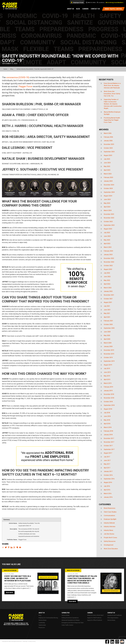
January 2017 (108, 471)
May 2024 (107, 203)
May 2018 (107, 420)
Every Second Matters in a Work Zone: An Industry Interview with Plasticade (112, 86)
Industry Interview (110, 527)
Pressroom (42, 628)
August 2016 (108, 482)
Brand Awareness (110, 508)
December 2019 (109, 350)
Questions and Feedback (115, 615)
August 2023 (108, 229)
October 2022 (108, 266)
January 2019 (108, 391)
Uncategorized (109, 545)
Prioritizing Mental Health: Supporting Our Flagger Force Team (112, 120)
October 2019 (108, 357)
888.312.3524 (92, 3)
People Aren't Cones (110, 538)
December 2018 (109, 394)
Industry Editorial (109, 523)
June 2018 (107, 416)
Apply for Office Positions (95, 620)
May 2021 (107, 313)
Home (5, 69)
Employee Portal (77, 2)
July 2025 (107, 159)
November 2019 (109, 354)
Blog (78, 9)
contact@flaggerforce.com (20, 625)
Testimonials (42, 625)
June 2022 (107, 277)
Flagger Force (25, 86)
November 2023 (109, 218)
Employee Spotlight (110, 519)
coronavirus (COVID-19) (18, 77)
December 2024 (109, 185)
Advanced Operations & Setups (71, 620)
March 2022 (108, 288)
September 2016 (109, 479)
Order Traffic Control (67, 625)
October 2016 (108, 475)
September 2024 (109, 192)
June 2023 (107, 236)
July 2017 (107, 457)
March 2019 (108, 383)
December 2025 (109, 144)
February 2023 (108, 251)
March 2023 (108, 247)
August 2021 (108, 302)
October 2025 (108, 148)
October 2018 (108, 402)
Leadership (42, 623)
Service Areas (42, 620)
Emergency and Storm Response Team (73, 623)
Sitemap (25, 641)
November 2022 (109, 262)
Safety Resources (110, 541)
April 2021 (107, 317)
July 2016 (107, 486)
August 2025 (108, 155)
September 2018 (109, 405)
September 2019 (109, 361)
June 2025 (107, 163)
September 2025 (109, 152)
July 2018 (107, 413)
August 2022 (108, 269)
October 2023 (108, 222)
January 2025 (108, 181)
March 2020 (108, 343)
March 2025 (108, 174)
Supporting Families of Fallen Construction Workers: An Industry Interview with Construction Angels (113, 104)
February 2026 (108, 137)
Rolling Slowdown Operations (70, 618)
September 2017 (109, 449)
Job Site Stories (109, 534)
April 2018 (107, 424)
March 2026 (108, 133)
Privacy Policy (32, 641)
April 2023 (107, 244)
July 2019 (107, 368)
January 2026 (108, 141)
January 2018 (108, 435)
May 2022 (107, 280)
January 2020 (108, 346)
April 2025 (107, 170)
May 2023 (107, 240)
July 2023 (107, 233)
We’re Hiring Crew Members (115, 3)
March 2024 (108, 210)
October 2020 (108, 324)
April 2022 (107, 284)
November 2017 (109, 442)
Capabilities (66, 613)
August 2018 (108, 409)
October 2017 (108, 446)
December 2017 (109, 438)
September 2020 (109, 328)
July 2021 (107, 306)
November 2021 (109, 295)
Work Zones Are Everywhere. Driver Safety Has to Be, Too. (112, 94)
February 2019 (108, 387)
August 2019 (108, 365)
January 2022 (108, 291)
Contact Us (95, 9)
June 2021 (107, 310)
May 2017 (107, 464)
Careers (85, 9)
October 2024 (108, 188)
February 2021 (108, 321)
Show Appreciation (113, 618)
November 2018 (109, 398)
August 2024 (108, 196)
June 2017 (107, 460)
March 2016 (108, 494)
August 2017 (108, 453)
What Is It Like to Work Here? (95, 615)
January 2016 (108, 497)
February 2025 (108, 177)
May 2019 (107, 376)
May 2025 (107, 166)
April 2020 (107, 339)
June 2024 (107, 199)
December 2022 (109, 258)
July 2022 (107, 273)
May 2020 (107, 335)
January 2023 (108, 255)
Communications (109, 516)
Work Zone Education (111, 549)
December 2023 (109, 214)
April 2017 (107, 468)
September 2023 (109, 225)
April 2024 (107, 207)
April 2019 (107, 379)
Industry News (108, 530)
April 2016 (107, 490)
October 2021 (108, 299)
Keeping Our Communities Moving (48, 618)
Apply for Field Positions (94, 618)
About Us (70, 9)
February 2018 (108, 431)
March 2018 (108, 427)
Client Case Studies (110, 512)
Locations (101, 3)
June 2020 (107, 332)
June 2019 (107, 372)
